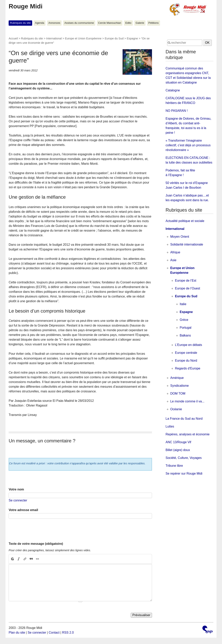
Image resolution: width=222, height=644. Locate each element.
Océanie (176, 409)
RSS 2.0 (68, 633)
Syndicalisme (179, 386)
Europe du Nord (186, 361)
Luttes (170, 426)
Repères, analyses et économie (187, 434)
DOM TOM (178, 393)
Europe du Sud (114, 38)
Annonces (54, 23)
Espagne (132, 38)
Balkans (185, 335)
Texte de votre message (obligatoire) (36, 544)
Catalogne (173, 90)
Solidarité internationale (187, 244)
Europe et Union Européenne (83, 38)
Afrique (175, 252)
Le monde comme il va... (187, 401)
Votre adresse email (23, 510)
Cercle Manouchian (110, 23)
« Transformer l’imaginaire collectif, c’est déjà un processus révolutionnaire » (188, 145)
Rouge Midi (25, 6)
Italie (183, 304)
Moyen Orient (180, 237)
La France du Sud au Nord (184, 419)
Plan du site (17, 633)
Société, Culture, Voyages (184, 458)
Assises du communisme (79, 23)
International (54, 38)
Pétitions (154, 23)
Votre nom (16, 489)
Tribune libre (174, 466)
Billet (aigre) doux (178, 450)
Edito (128, 23)
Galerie (140, 23)
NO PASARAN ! (177, 111)
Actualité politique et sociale (185, 221)
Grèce (184, 320)
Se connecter (18, 500)
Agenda (40, 23)
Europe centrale (186, 353)
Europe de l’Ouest (187, 288)
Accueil (13, 38)
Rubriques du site (20, 23)
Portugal (186, 328)
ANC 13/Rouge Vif (178, 442)
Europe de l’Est (186, 281)
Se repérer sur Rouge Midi (184, 473)
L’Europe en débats (188, 345)
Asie (173, 260)
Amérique (177, 378)
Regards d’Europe (188, 368)
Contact (54, 633)
